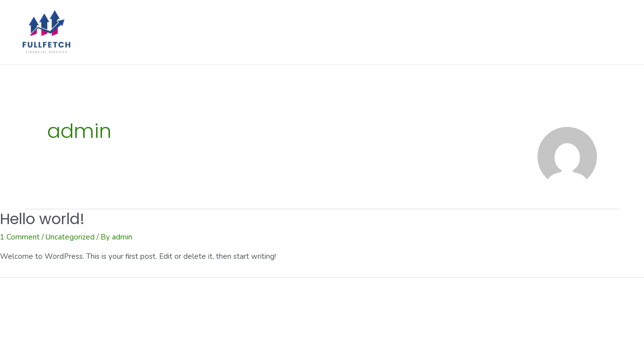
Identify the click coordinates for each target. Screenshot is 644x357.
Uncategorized (70, 237)
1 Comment (20, 237)
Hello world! (42, 219)
